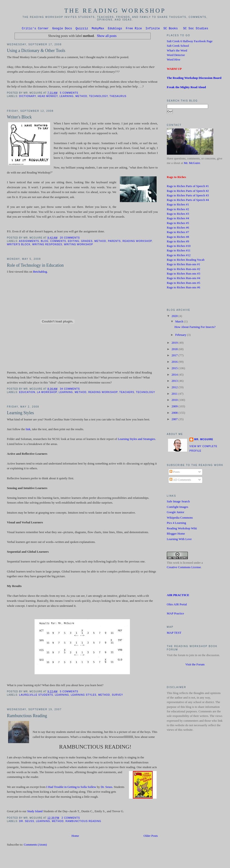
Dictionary (27, 97)
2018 (175, 350)
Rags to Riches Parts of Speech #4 (188, 201)
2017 (175, 356)
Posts (174, 473)
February (181, 336)
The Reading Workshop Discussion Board (194, 79)
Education (27, 393)
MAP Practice (175, 614)
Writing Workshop (79, 245)
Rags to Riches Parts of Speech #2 (188, 192)
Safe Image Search (178, 502)
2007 (175, 420)
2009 (175, 407)
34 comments (70, 390)
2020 (175, 317)
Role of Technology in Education (35, 266)
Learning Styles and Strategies (136, 440)
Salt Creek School (178, 46)
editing (74, 242)
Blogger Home (176, 534)
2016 (175, 363)
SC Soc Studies (196, 29)
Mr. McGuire (192, 164)
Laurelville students (36, 696)
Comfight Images (178, 508)
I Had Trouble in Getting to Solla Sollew (71, 788)
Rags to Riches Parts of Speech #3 (188, 196)
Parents (114, 242)
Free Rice (134, 29)
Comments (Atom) (35, 845)
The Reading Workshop (115, 11)
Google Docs (62, 29)
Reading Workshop (137, 242)
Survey (117, 696)
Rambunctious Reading (27, 716)
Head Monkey (48, 97)
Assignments (29, 242)
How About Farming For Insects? (195, 328)
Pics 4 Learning (176, 524)
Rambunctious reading (83, 822)
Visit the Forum (195, 665)
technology (98, 97)
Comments (58, 242)
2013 (175, 382)
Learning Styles (20, 414)
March (180, 322)
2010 (175, 401)
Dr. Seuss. (107, 788)
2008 (175, 414)
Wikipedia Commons (180, 518)
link (28, 430)
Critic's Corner (35, 29)
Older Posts (151, 837)
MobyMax (98, 29)
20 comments (70, 238)
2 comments (71, 819)
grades (87, 242)
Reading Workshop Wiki (182, 529)
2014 (175, 375)
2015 (175, 369)
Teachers (127, 393)
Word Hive (174, 60)
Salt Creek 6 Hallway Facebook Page (190, 42)
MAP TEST (174, 633)
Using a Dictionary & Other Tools (36, 51)
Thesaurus (118, 97)
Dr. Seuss (27, 822)
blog (45, 242)
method (81, 97)
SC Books (171, 29)
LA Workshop (47, 393)
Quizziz (82, 29)
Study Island (35, 812)
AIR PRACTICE (178, 596)
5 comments (69, 94)
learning (67, 97)
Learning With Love (179, 540)
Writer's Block (19, 118)
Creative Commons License (184, 568)
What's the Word (177, 51)
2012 (175, 388)
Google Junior (176, 513)
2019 (175, 343)
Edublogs (115, 29)
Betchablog (40, 272)
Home (75, 837)
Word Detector (176, 56)
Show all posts (107, 36)
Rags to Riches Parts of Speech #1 (188, 187)
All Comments (180, 480)
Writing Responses (47, 245)
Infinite (153, 29)
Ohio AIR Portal (177, 605)
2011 (175, 394)
